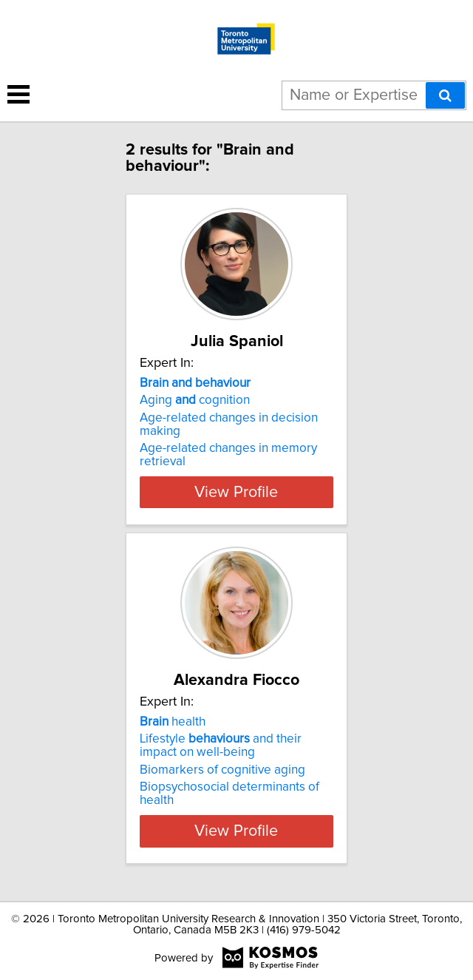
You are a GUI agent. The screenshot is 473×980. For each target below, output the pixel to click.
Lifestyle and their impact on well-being (221, 746)
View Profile (236, 492)
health (173, 722)
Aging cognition (195, 400)
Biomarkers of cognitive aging (222, 770)
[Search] (445, 95)
